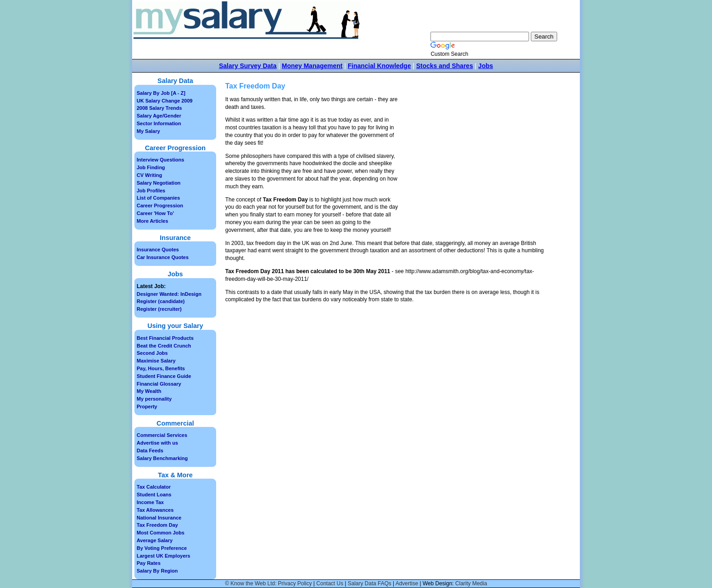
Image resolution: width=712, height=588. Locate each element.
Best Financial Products (165, 338)
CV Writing (149, 175)
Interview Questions (161, 160)
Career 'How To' (155, 213)
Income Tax (150, 502)
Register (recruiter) (159, 309)
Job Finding (151, 167)
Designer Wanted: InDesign (169, 294)
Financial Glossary (159, 384)
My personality (154, 399)
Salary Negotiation (159, 183)
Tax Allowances (155, 510)
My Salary (148, 131)
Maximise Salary (156, 361)
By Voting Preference (162, 548)
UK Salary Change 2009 (165, 101)
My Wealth (149, 391)
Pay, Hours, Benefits (161, 368)
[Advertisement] (478, 164)
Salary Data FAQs (370, 583)
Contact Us (330, 583)
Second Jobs (152, 353)
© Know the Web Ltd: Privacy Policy (268, 583)
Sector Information (159, 123)
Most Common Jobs (161, 533)
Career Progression (160, 206)
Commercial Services (162, 435)
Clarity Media (471, 583)
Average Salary (155, 540)
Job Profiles (151, 191)
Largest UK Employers (163, 556)
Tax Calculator (154, 487)
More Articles (152, 221)
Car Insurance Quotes (163, 257)
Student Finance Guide (164, 376)
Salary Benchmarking (162, 458)
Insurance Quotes (158, 250)
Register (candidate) (161, 301)
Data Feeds (150, 451)
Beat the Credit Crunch (164, 346)
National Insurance (159, 518)
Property (147, 407)
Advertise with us (157, 443)
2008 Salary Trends (159, 108)
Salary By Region (157, 571)
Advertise (407, 583)
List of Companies (158, 198)
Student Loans (154, 495)
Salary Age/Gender (159, 116)
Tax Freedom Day (157, 525)
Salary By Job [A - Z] (161, 93)
